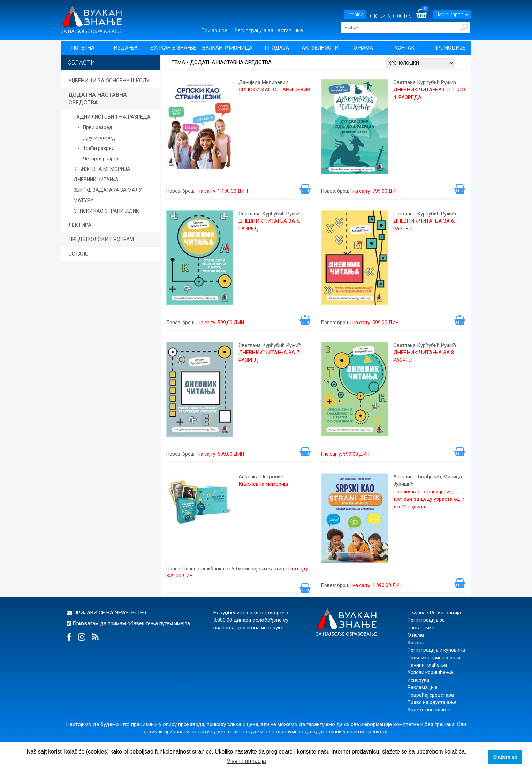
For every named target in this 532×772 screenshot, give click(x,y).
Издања (126, 48)
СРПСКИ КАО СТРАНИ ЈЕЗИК (106, 211)
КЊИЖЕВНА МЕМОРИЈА (102, 169)
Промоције (449, 48)
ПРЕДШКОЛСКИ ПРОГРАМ (101, 239)
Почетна (83, 48)
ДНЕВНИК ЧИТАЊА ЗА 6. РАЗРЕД (424, 225)
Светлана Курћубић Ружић (425, 82)
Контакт (406, 48)
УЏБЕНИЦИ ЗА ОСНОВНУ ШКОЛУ (109, 81)
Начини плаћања (427, 665)
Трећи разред (99, 148)
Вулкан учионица (227, 48)
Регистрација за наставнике (269, 30)
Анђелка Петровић (261, 477)
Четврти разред (101, 159)
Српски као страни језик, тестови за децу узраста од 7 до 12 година (429, 499)
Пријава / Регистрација (434, 613)
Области (81, 62)
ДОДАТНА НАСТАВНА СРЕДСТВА (98, 99)
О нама (363, 48)
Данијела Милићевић (263, 82)
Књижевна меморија (263, 484)
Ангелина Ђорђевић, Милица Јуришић (428, 480)
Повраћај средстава (431, 695)
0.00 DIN (402, 16)
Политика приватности (434, 658)
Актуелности (320, 48)
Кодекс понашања (429, 710)
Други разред (99, 138)
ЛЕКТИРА (80, 225)
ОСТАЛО (78, 254)
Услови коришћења (430, 672)
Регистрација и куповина (436, 650)
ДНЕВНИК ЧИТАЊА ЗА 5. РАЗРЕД (269, 225)
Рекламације (423, 687)
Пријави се (215, 30)
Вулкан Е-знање (173, 48)
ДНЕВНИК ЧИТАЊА (96, 180)
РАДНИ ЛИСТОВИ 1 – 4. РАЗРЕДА (112, 117)
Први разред (98, 127)
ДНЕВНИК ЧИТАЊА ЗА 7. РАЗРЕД (269, 356)
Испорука (418, 680)
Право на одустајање (432, 702)
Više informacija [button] (246, 761)
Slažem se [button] (505, 757)
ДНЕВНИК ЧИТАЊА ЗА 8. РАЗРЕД (424, 356)
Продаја (277, 48)
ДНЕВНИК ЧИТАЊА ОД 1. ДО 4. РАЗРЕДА (429, 93)
